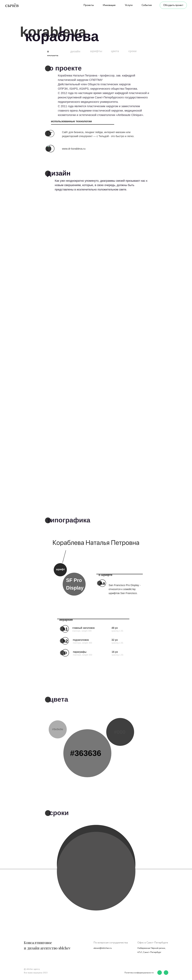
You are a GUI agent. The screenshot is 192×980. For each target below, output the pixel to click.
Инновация (109, 5)
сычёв (12, 5)
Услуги (129, 5)
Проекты (89, 5)
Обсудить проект (173, 5)
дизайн (75, 51)
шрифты (96, 51)
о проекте (53, 54)
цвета (115, 51)
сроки (133, 51)
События (147, 5)
